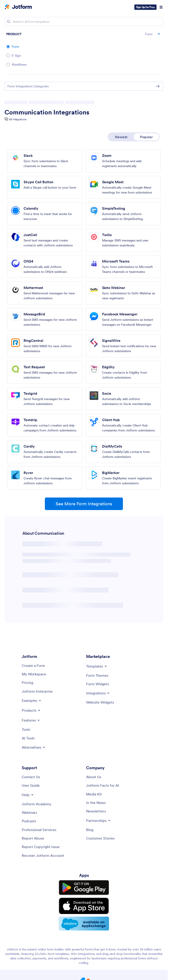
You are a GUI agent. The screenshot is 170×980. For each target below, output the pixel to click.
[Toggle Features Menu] (31, 720)
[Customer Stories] (100, 838)
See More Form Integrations (84, 504)
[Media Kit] (94, 794)
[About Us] (94, 777)
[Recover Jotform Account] (43, 855)
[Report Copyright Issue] (41, 847)
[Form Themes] (97, 675)
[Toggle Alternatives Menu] (34, 747)
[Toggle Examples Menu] (32, 700)
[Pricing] (27, 683)
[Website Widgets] (100, 702)
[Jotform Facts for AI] (103, 785)
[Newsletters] (96, 811)
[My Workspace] (34, 674)
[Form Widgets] (98, 684)
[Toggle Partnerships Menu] (99, 821)
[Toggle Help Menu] (28, 795)
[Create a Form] (33, 666)
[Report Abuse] (33, 838)
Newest (121, 137)
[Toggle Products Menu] (31, 710)
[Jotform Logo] (18, 7)
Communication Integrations (47, 112)
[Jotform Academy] (37, 804)
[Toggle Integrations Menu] (98, 693)
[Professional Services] (39, 830)
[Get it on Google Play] (84, 886)
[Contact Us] (31, 777)
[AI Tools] (28, 738)
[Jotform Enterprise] (37, 691)
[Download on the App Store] (84, 901)
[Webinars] (29, 812)
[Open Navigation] (161, 7)
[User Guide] (31, 785)
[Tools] (26, 729)
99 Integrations (18, 119)
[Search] (9, 22)
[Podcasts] (29, 821)
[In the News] (96, 803)
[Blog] (90, 830)
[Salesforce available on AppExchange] (84, 917)
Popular (146, 137)
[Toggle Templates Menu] (97, 666)
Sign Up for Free (145, 7)
